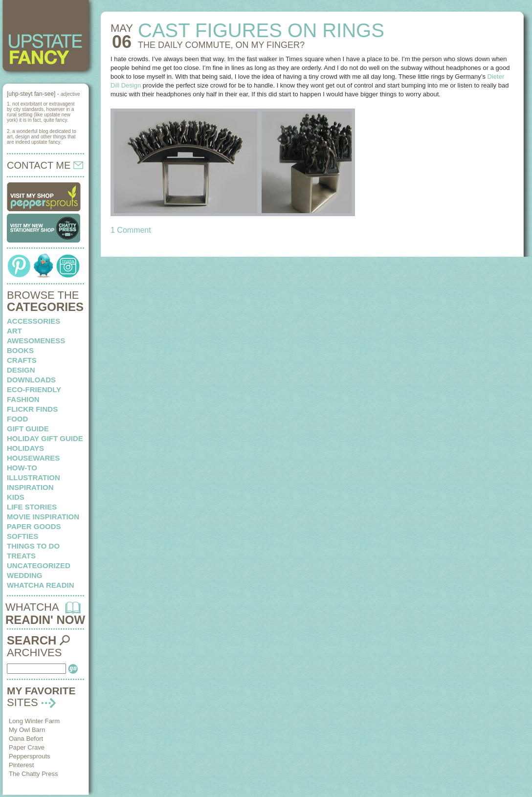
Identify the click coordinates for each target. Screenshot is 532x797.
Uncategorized (39, 565)
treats (21, 556)
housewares (33, 458)
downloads (31, 380)
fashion (23, 399)
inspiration (30, 487)
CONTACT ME (45, 165)
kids (16, 497)
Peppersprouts (30, 756)
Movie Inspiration (43, 517)
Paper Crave (27, 747)
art (14, 331)
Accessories (33, 321)
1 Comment (131, 230)
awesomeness (36, 341)
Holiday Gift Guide (45, 438)
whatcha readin (40, 585)
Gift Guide (28, 429)
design (21, 370)
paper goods (34, 526)
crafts (22, 360)
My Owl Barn (27, 730)
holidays (25, 448)
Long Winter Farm (34, 721)
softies (22, 536)
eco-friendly (34, 389)
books (20, 350)
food (17, 419)
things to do (33, 546)
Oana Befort (26, 739)
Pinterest (21, 765)
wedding (25, 575)
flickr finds (32, 409)
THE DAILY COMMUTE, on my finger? (221, 45)
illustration (33, 477)
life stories (32, 507)
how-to (22, 468)
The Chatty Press (33, 774)
